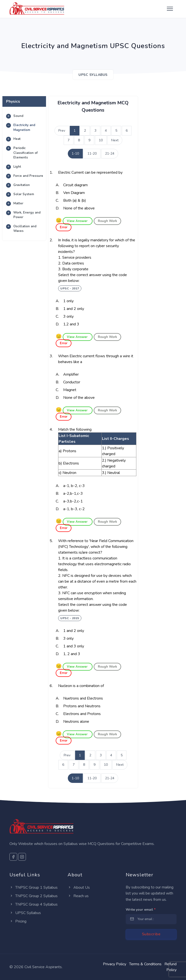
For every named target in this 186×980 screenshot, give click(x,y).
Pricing (18, 921)
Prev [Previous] (62, 131)
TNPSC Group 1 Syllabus (34, 887)
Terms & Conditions (145, 964)
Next (115, 140)
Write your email (141, 910)
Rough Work (107, 221)
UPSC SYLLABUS (93, 75)
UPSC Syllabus (25, 913)
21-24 (110, 154)
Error (64, 227)
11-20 (92, 154)
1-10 (75, 154)
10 (101, 140)
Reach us (78, 896)
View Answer (78, 221)
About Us (79, 887)
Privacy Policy (115, 964)
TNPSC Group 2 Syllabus (34, 896)
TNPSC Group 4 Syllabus (34, 904)
